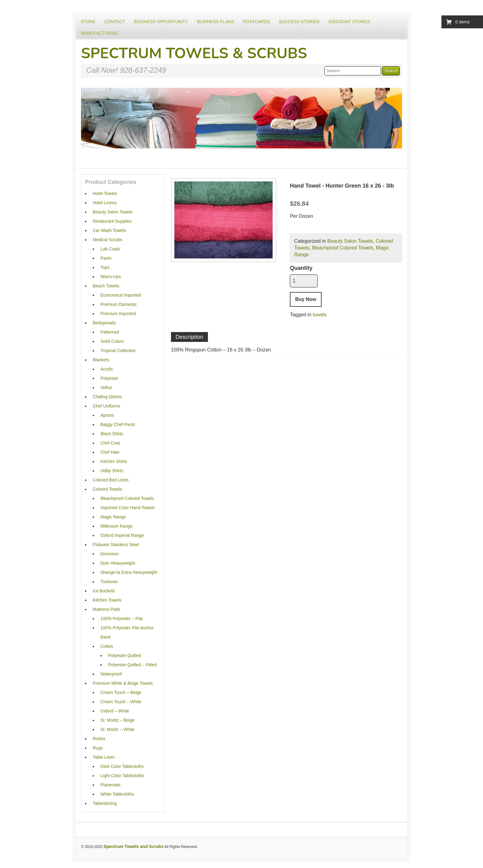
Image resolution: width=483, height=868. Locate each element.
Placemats (110, 785)
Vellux (106, 387)
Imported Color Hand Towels (128, 508)
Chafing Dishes (107, 397)
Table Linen (104, 757)
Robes (99, 739)
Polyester (109, 378)
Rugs (98, 748)
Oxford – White (115, 711)
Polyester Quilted (125, 655)
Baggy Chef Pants (118, 424)
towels (320, 315)
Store (88, 22)
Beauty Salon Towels (350, 241)
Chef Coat (110, 443)
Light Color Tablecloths (122, 776)
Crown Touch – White (121, 702)
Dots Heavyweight (118, 563)
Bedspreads (104, 323)
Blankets (101, 360)
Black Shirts (112, 434)
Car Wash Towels (109, 230)
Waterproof (111, 674)
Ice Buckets (104, 591)
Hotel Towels (105, 193)
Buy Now (306, 299)
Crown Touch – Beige (121, 692)
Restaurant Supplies (112, 221)
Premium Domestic (119, 304)
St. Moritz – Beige (118, 720)
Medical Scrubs (108, 240)
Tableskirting (105, 803)
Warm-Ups (111, 277)
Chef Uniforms (106, 406)
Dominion (110, 554)
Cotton (107, 646)
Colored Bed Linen (111, 480)
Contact (115, 22)
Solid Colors (112, 341)
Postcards (256, 22)
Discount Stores (349, 22)
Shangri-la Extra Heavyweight (129, 572)
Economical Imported (121, 295)
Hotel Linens (105, 203)
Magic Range (113, 517)
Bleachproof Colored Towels (343, 248)
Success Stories (299, 22)
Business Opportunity (161, 22)
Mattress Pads (106, 609)
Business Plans (215, 22)
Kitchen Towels (107, 600)
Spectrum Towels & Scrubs (194, 53)
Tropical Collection (118, 351)
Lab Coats (110, 249)
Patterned (110, 332)
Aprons (107, 415)
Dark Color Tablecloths (122, 766)
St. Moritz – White (117, 729)
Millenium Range (116, 526)
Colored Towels (107, 489)
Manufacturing (99, 33)
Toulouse (109, 582)
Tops (105, 267)
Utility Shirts (112, 471)
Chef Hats (110, 452)
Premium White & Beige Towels (123, 683)
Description (189, 337)
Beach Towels (106, 286)
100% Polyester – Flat (122, 619)
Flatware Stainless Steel (116, 545)
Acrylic (107, 369)
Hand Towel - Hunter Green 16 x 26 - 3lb (342, 186)
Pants (106, 258)
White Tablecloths (117, 794)
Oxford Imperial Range (122, 535)
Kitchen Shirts (114, 461)
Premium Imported (118, 314)
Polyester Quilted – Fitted (132, 665)
